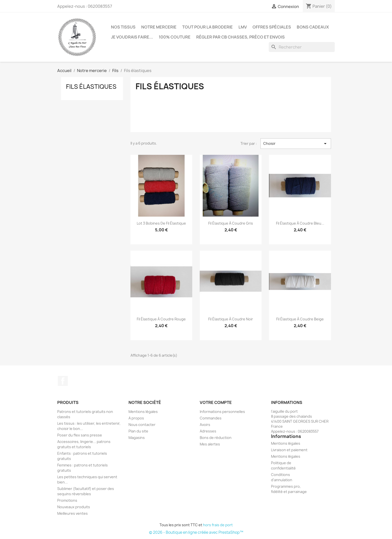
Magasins (137, 438)
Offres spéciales (272, 27)
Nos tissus (123, 27)
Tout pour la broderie (207, 27)
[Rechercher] (302, 47)
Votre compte (216, 402)
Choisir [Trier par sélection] (296, 144)
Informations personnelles (222, 412)
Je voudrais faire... (132, 37)
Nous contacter (142, 425)
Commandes (211, 418)
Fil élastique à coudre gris (231, 223)
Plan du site (138, 431)
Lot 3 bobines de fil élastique (161, 223)
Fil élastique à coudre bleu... (300, 223)
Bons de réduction (216, 438)
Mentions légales (143, 412)
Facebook (63, 381)
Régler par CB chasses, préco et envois (240, 37)
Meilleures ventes (72, 513)
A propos (136, 418)
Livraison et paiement (289, 450)
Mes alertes (210, 444)
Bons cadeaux (313, 27)
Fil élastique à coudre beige (300, 319)
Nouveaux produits (74, 507)
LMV (243, 27)
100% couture (175, 37)
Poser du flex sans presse (80, 435)
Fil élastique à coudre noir (231, 319)
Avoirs (205, 425)
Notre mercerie (159, 27)
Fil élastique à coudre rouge (161, 319)
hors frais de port (218, 525)
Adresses (208, 431)
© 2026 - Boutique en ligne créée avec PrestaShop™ (196, 532)
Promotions (67, 500)
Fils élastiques (91, 87)
